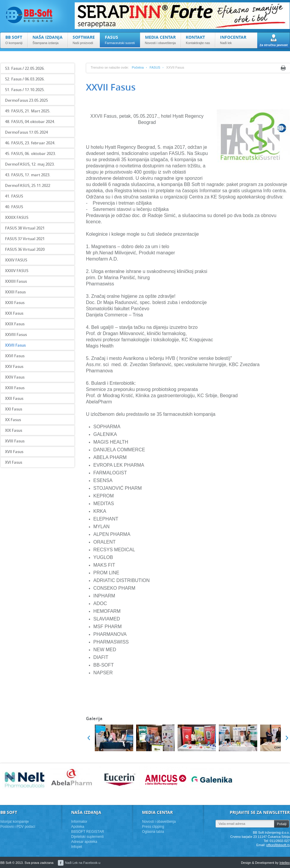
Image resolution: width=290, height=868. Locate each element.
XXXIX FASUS (17, 217)
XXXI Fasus (15, 303)
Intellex (285, 863)
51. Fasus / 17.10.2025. (25, 90)
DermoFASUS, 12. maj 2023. (30, 164)
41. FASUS (14, 196)
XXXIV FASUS (17, 271)
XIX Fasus (14, 430)
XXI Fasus (14, 409)
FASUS (155, 67)
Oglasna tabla (153, 832)
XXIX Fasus (15, 324)
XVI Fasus (14, 462)
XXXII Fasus (15, 292)
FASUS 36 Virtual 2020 (25, 249)
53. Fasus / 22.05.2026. (25, 68)
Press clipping (153, 827)
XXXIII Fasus (16, 281)
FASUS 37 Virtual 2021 (25, 239)
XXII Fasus (14, 398)
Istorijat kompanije (15, 822)
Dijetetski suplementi (87, 837)
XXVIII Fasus (16, 334)
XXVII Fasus (15, 345)
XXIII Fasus (15, 388)
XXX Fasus (14, 313)
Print (283, 68)
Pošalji (282, 824)
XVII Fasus (14, 452)
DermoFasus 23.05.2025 (26, 100)
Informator (79, 822)
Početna (138, 67)
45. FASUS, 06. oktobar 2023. (31, 153)
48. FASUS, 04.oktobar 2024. (30, 122)
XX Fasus (13, 420)
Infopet (77, 847)
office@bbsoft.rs (278, 845)
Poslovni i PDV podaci (18, 827)
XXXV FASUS (16, 260)
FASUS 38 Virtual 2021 (25, 228)
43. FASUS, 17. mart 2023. (28, 175)
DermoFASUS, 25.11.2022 (28, 185)
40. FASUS (14, 207)
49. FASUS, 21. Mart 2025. (28, 111)
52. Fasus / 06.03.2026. (25, 79)
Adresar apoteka (84, 842)
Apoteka (78, 827)
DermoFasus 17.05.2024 (26, 132)
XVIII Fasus (15, 441)
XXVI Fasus (15, 356)
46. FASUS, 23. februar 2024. (30, 143)
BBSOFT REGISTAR (88, 832)
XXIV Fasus (15, 377)
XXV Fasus (14, 366)
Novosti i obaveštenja (159, 822)
